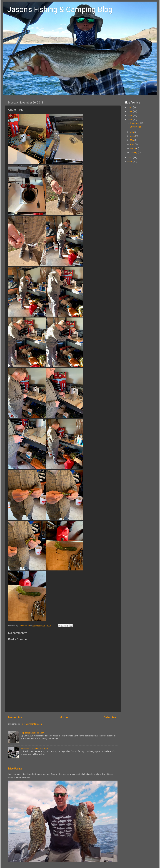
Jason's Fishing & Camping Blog (60, 9)
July (132, 132)
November (135, 123)
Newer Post (16, 717)
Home (64, 717)
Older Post (111, 717)
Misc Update (15, 769)
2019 (130, 115)
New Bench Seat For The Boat (34, 748)
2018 (130, 120)
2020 (130, 111)
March (133, 148)
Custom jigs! (136, 127)
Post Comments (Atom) (32, 724)
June (133, 136)
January (134, 152)
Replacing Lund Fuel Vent (32, 733)
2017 (130, 157)
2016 (130, 162)
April (132, 144)
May (132, 140)
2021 (130, 107)
